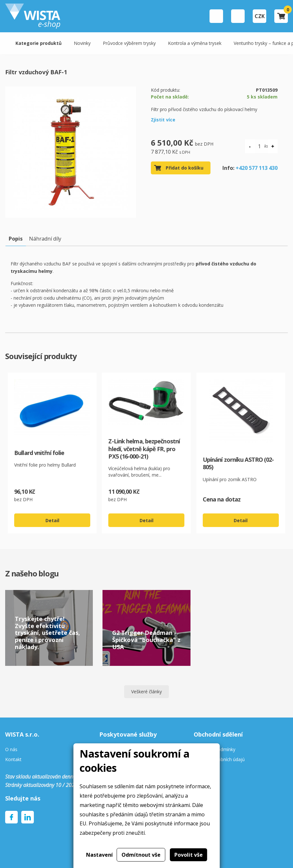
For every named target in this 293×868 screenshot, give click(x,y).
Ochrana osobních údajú (219, 760)
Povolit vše (189, 855)
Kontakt (13, 760)
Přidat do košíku (185, 168)
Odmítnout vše (141, 855)
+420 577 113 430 (257, 168)
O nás (11, 750)
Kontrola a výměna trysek (195, 43)
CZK (260, 16)
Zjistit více (163, 120)
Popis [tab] (16, 239)
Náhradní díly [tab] (45, 239)
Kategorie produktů (39, 43)
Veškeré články (146, 692)
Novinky (82, 43)
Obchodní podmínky (215, 750)
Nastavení (99, 855)
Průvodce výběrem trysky (129, 43)
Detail (52, 520)
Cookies (202, 770)
